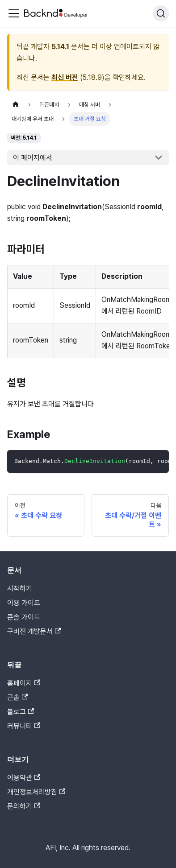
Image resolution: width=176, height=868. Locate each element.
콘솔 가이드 (24, 617)
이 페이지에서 (33, 158)
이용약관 (24, 778)
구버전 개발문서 (34, 631)
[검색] (161, 13)
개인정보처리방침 (36, 792)
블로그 (21, 712)
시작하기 (20, 589)
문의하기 (24, 806)
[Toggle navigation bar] (14, 13)
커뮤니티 (24, 726)
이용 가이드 (24, 603)
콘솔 (17, 697)
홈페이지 (24, 683)
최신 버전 (65, 77)
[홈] (16, 105)
